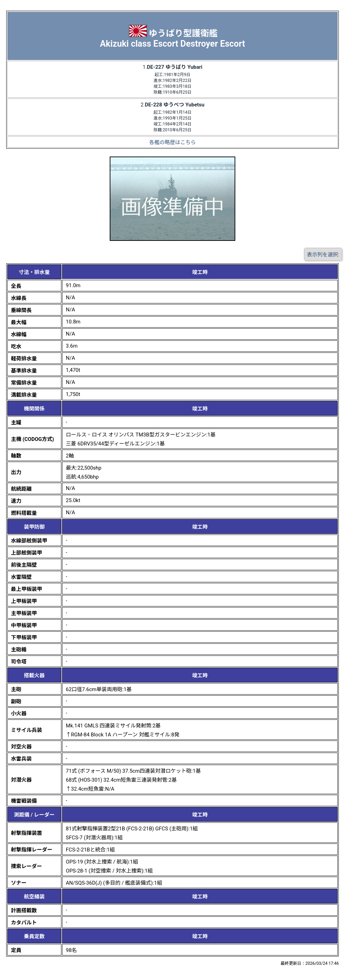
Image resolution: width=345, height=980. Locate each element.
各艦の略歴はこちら (172, 142)
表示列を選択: (323, 255)
